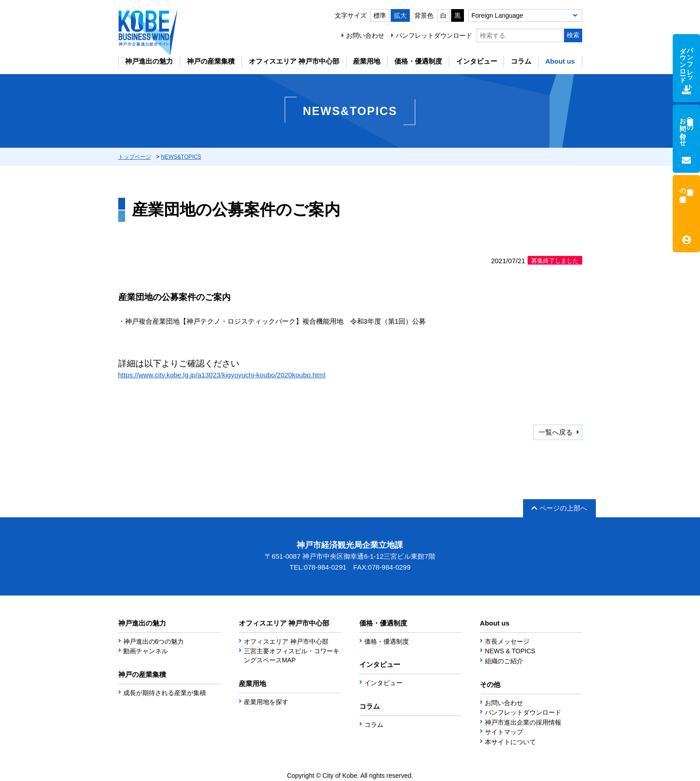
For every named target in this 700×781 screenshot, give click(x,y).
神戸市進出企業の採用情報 (523, 722)
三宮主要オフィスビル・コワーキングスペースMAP (292, 656)
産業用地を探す (266, 702)
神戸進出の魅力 (149, 61)
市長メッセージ (507, 641)
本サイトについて (510, 742)
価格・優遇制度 (418, 61)
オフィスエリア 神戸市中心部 (294, 61)
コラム (521, 61)
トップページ (135, 157)
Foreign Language (498, 15)
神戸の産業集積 (211, 61)
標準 (380, 15)
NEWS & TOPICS (510, 651)
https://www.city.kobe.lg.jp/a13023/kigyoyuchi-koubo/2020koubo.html (222, 375)
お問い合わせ (365, 35)
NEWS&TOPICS (181, 157)
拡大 (400, 15)
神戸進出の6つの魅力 (154, 641)
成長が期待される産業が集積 (165, 693)
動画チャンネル (146, 651)
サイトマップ (504, 732)
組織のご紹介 (504, 661)
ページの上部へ (559, 508)
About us (560, 61)
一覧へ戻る (556, 432)
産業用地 (367, 61)
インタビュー (477, 61)
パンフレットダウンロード (434, 35)
